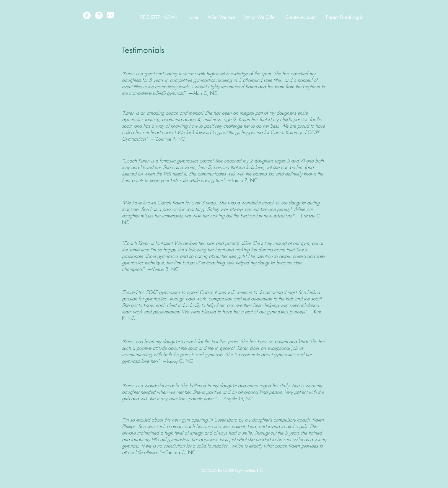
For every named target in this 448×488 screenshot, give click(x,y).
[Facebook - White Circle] (87, 15)
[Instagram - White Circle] (99, 15)
